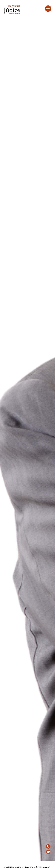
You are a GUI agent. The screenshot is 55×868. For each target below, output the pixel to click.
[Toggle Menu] (48, 8)
